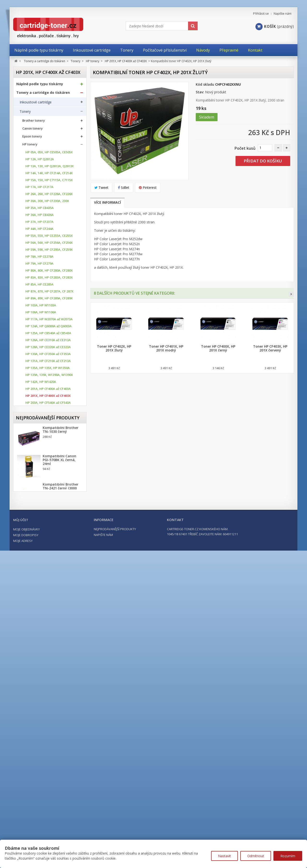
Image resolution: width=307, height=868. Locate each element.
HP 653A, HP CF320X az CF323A (48, 522)
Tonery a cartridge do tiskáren (43, 94)
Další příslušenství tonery (39, 630)
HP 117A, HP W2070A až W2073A (49, 320)
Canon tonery (32, 130)
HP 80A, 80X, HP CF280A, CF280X (49, 272)
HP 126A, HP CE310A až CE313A (48, 341)
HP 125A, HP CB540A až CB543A (48, 334)
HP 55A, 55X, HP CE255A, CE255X (49, 237)
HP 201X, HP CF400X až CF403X (48, 397)
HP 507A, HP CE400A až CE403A (48, 487)
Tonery (25, 113)
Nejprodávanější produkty (48, 670)
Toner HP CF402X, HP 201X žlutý (114, 348)
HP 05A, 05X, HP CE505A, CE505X (49, 153)
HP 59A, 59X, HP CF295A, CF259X (49, 251)
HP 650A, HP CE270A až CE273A (48, 501)
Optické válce (30, 612)
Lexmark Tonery (35, 569)
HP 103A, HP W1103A (41, 306)
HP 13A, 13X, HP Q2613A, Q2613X (50, 167)
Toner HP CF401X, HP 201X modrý (166, 348)
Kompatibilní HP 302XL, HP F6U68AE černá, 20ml (62, 769)
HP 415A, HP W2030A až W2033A (49, 473)
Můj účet (21, 825)
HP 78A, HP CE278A (39, 258)
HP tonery (30, 146)
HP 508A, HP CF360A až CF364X (48, 494)
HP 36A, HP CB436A (40, 216)
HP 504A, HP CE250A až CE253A (48, 480)
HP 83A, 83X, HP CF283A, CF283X (49, 279)
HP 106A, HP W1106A (41, 313)
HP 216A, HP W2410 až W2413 (47, 432)
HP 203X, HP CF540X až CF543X (48, 411)
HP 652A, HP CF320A (40, 515)
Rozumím (288, 856)
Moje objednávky (27, 834)
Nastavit (224, 856)
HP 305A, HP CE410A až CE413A (48, 446)
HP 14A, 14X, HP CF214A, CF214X (49, 174)
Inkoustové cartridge (36, 103)
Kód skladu (205, 84)
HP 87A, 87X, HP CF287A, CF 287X (49, 293)
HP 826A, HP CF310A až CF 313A (48, 543)
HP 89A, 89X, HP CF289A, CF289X (49, 300)
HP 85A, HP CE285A (39, 286)
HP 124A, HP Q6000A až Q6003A (49, 327)
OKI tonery (30, 577)
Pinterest (148, 187)
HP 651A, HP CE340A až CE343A (48, 508)
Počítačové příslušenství (37, 651)
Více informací (107, 202)
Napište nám (283, 14)
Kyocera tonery (34, 561)
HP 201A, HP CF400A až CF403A (48, 390)
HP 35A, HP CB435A (40, 209)
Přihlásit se (261, 14)
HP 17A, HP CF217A (39, 188)
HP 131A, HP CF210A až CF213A (48, 362)
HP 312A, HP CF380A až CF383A (48, 453)
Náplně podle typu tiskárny (40, 85)
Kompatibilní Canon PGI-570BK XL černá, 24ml (59, 714)
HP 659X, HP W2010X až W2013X (49, 536)
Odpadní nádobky (33, 621)
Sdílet (124, 187)
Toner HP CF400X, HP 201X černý (218, 348)
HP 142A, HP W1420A (41, 383)
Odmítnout (256, 856)
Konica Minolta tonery (39, 553)
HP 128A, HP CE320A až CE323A (48, 348)
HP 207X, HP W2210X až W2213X (49, 425)
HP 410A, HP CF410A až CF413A (48, 460)
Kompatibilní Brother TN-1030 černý (61, 684)
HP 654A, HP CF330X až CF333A (48, 529)
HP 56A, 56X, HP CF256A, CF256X (49, 244)
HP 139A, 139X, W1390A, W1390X (49, 376)
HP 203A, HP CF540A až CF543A (48, 404)
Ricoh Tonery (32, 585)
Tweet (101, 187)
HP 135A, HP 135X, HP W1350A (48, 369)
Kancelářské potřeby (34, 642)
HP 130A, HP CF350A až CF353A (48, 355)
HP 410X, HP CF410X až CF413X (48, 467)
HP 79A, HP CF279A (39, 265)
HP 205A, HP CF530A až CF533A (48, 418)
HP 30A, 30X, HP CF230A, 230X (47, 202)
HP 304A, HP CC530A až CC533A (48, 439)
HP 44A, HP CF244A (39, 230)
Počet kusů (245, 148)
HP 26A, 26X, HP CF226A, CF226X (49, 195)
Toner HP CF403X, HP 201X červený (270, 348)
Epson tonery (32, 138)
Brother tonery (34, 122)
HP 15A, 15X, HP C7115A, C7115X (49, 181)
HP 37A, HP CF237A (39, 223)
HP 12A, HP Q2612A (40, 160)
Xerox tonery (32, 601)
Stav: (200, 92)
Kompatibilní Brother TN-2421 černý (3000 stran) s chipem (61, 743)
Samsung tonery (35, 593)
